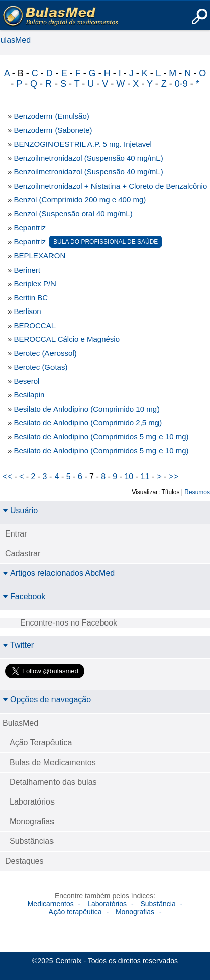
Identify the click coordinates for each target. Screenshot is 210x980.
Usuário (20, 510)
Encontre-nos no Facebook (69, 623)
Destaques (24, 861)
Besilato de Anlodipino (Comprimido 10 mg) (87, 409)
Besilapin (30, 395)
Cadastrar (23, 553)
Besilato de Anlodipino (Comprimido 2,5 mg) (88, 422)
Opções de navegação (47, 700)
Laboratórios (32, 802)
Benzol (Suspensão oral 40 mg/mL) (73, 214)
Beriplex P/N (35, 283)
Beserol (27, 381)
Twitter (18, 645)
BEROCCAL (35, 325)
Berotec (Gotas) (41, 367)
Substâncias (32, 841)
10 (129, 477)
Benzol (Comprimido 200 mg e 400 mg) (80, 199)
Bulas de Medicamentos (53, 762)
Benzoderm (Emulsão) (52, 116)
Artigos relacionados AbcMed (59, 573)
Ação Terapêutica (41, 743)
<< (7, 477)
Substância (158, 904)
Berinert (28, 270)
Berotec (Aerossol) (45, 353)
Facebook (24, 596)
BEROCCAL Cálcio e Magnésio (67, 339)
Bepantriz (30, 227)
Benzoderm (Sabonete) (53, 130)
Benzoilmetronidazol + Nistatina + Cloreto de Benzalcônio (111, 186)
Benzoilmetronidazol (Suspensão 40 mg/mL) (89, 158)
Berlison (28, 311)
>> (173, 477)
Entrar (16, 534)
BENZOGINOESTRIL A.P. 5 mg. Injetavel (83, 144)
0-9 (181, 84)
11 (145, 477)
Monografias (32, 821)
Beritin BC (31, 298)
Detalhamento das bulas (53, 782)
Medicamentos (51, 904)
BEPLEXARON (40, 256)
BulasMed (20, 723)
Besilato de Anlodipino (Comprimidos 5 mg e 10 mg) (101, 437)
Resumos (197, 492)
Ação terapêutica (75, 912)
